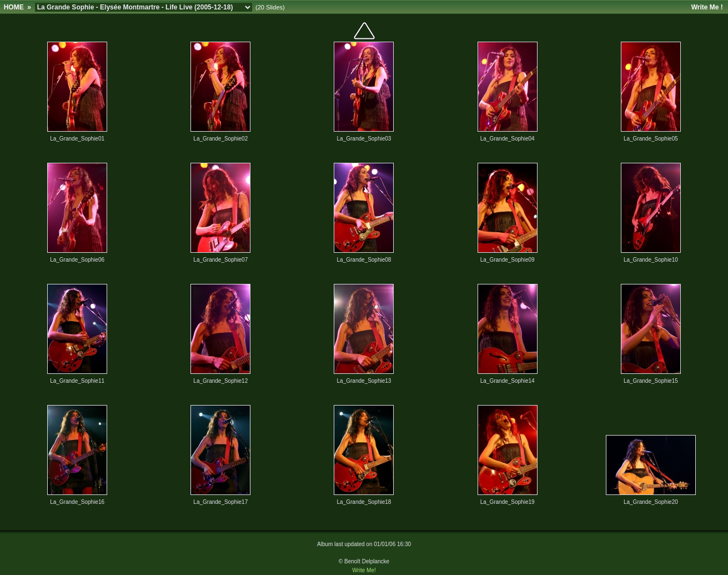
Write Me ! (707, 7)
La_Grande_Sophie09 (508, 260)
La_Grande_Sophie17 (220, 502)
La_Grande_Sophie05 (651, 139)
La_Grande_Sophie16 (77, 502)
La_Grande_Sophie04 (508, 139)
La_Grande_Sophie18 (364, 502)
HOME (14, 7)
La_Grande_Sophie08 (364, 260)
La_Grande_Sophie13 (364, 381)
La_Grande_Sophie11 (77, 381)
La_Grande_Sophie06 (77, 260)
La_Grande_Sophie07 (220, 260)
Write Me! (364, 570)
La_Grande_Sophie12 (220, 381)
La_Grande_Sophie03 (364, 139)
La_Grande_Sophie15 (651, 381)
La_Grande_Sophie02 (220, 139)
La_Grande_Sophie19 (508, 502)
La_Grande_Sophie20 (651, 502)
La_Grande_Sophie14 (508, 381)
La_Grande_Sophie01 (77, 139)
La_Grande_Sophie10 (651, 260)
